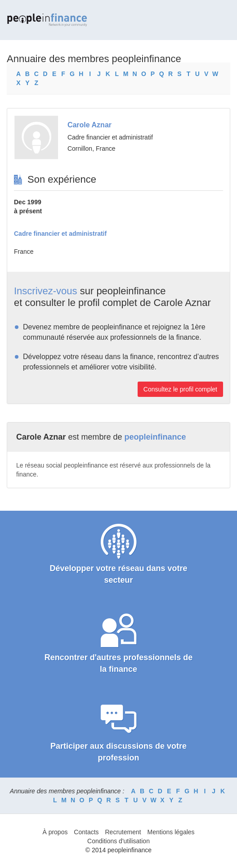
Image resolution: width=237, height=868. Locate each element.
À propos (55, 832)
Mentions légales (171, 832)
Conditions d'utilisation (118, 841)
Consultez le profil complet (180, 389)
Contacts (86, 832)
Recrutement (123, 832)
